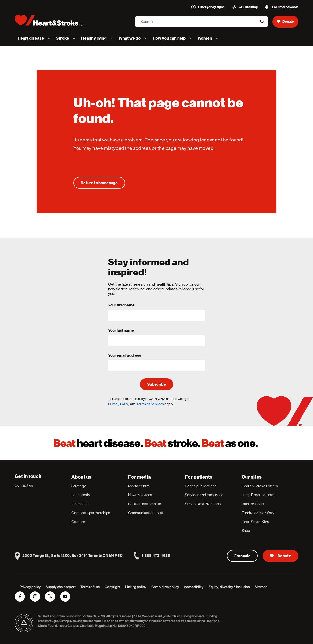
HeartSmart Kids (255, 522)
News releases (140, 495)
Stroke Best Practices (203, 504)
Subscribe (156, 384)
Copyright (112, 587)
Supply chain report (61, 587)
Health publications (201, 486)
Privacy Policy (119, 404)
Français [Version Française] (242, 556)
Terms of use (90, 587)
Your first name (121, 305)
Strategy (79, 486)
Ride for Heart (253, 504)
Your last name (121, 331)
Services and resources (204, 495)
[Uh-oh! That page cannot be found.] (99, 183)
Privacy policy (30, 587)
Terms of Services (150, 404)
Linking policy (136, 587)
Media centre (139, 486)
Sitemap (261, 587)
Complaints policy (165, 587)
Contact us (24, 485)
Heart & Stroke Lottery (260, 486)
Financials (80, 504)
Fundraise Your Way (258, 513)
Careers (78, 522)
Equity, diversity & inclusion (229, 587)
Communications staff (146, 513)
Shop (246, 531)
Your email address (125, 356)
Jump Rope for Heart (258, 495)
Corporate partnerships (91, 513)
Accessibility (194, 587)
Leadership (81, 495)
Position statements (145, 504)
